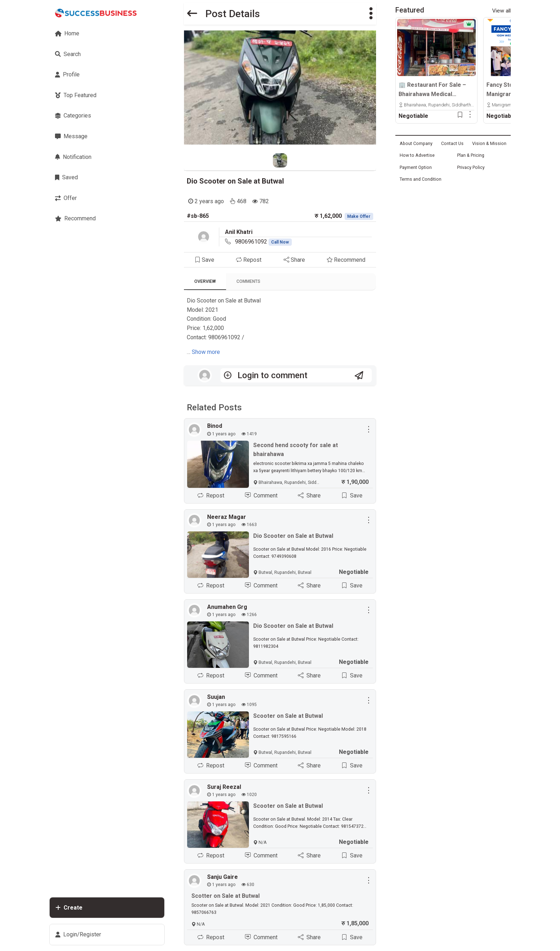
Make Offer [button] (359, 216)
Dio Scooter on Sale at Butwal (235, 181)
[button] (371, 14)
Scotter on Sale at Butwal (226, 896)
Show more (206, 352)
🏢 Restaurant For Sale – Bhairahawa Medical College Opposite (432, 90)
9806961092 (264, 242)
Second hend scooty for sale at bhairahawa (296, 450)
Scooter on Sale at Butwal (288, 716)
